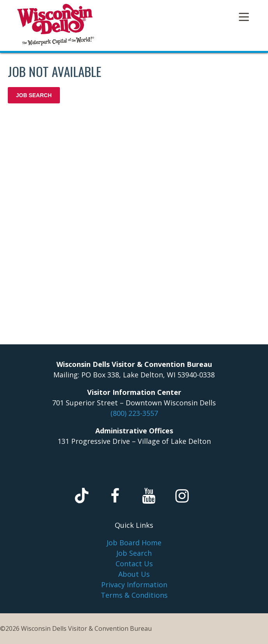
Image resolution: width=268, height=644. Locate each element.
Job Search (134, 553)
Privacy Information (134, 585)
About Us (134, 574)
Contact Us (134, 564)
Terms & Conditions (134, 595)
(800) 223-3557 (134, 413)
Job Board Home (134, 543)
